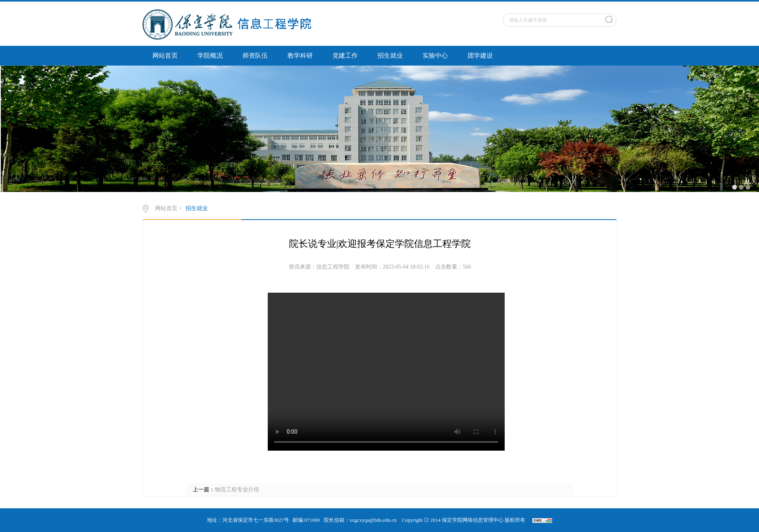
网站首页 (165, 55)
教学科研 (300, 55)
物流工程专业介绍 (237, 490)
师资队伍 (255, 55)
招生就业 (390, 55)
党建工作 (345, 55)
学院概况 (210, 55)
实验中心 (435, 55)
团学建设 (480, 55)
